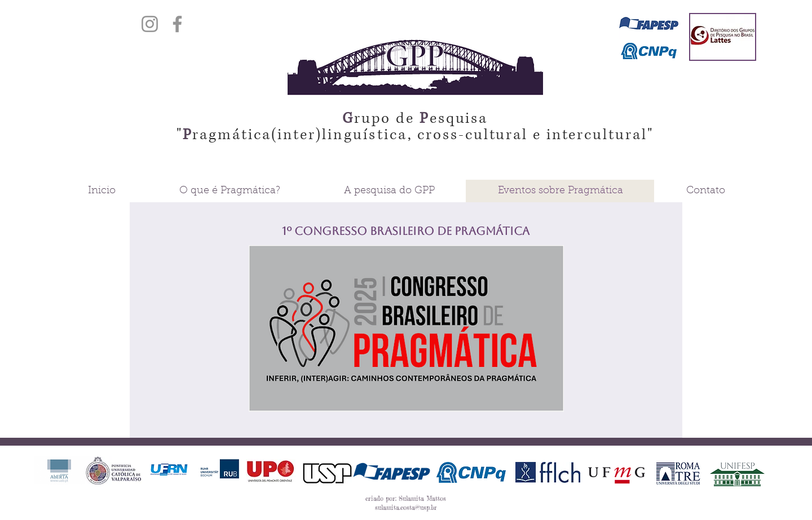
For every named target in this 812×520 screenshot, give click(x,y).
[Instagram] (150, 24)
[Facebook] (177, 24)
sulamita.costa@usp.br (406, 508)
